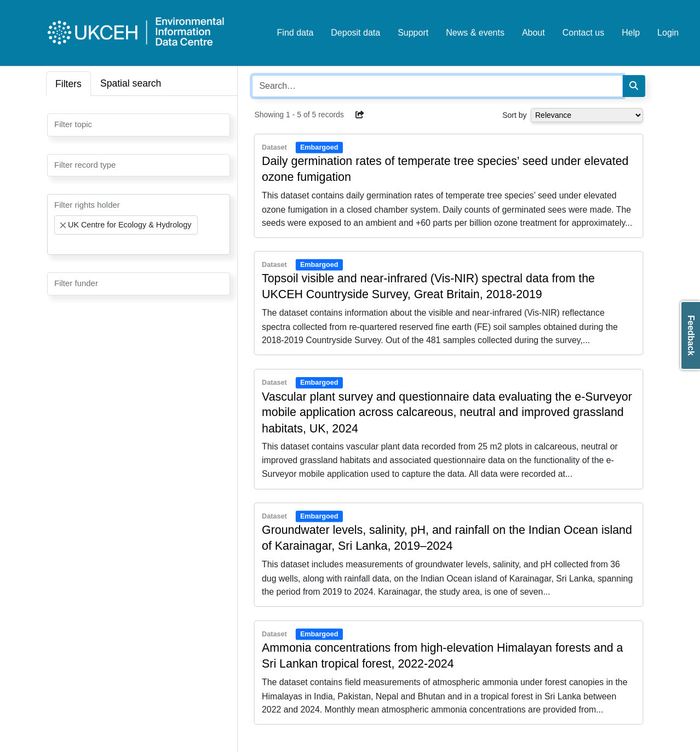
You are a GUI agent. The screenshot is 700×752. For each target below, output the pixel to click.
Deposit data (355, 33)
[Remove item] (63, 225)
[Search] (634, 86)
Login (668, 33)
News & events (475, 33)
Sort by (514, 115)
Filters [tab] (68, 84)
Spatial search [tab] (131, 83)
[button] (360, 115)
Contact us (583, 33)
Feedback (691, 335)
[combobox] (139, 125)
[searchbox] (58, 124)
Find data (296, 33)
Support (413, 33)
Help (631, 33)
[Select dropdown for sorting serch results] (587, 115)
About (533, 33)
